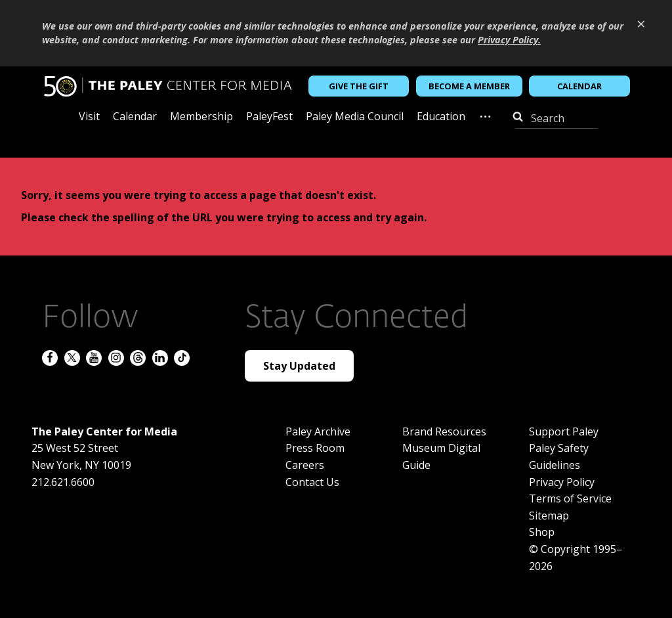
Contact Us (312, 482)
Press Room (315, 448)
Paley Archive (318, 431)
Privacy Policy (562, 482)
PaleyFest (269, 117)
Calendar (579, 86)
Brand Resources (444, 431)
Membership (201, 117)
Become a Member (469, 86)
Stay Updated (299, 366)
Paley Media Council (355, 117)
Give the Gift (359, 86)
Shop (542, 532)
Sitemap (549, 516)
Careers (305, 465)
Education (441, 117)
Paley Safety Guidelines (559, 456)
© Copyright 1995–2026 (576, 558)
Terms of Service (570, 498)
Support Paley (564, 431)
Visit (89, 117)
